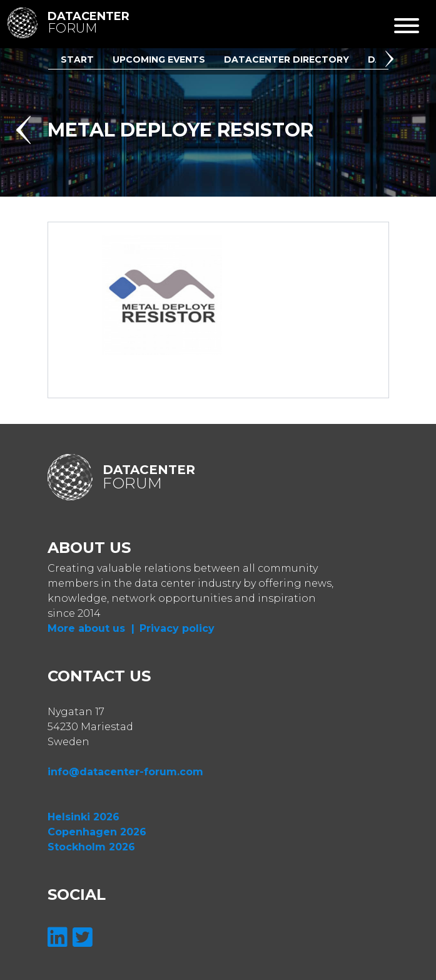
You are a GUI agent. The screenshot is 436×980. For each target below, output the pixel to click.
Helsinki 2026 (84, 817)
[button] (392, 61)
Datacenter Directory (286, 59)
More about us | (91, 628)
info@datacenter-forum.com (125, 772)
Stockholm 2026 (91, 847)
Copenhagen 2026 (97, 832)
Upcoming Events (159, 59)
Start (77, 59)
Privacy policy (177, 628)
